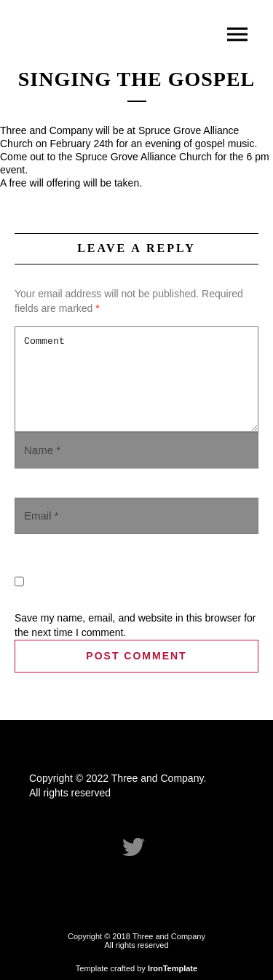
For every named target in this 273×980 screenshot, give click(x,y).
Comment (136, 379)
